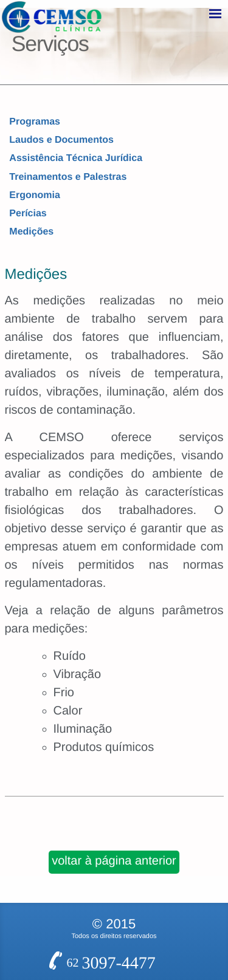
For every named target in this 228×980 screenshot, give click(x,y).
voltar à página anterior (114, 668)
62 (111, 764)
